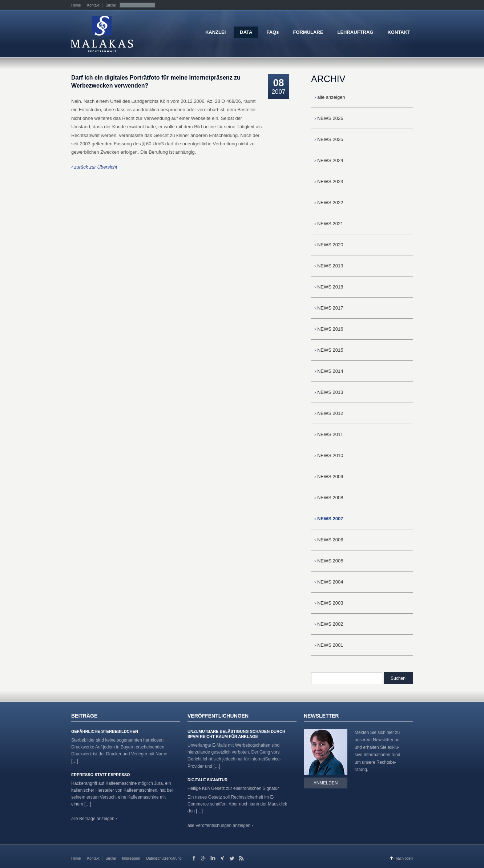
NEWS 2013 (329, 392)
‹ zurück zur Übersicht (94, 167)
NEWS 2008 (329, 498)
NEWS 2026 (329, 118)
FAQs (273, 32)
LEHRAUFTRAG (355, 32)
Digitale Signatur (207, 780)
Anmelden (326, 783)
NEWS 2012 (329, 413)
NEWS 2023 (329, 181)
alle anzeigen (330, 97)
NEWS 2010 (329, 455)
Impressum (131, 858)
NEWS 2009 (329, 477)
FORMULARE (308, 32)
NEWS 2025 (329, 139)
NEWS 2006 (329, 540)
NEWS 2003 (329, 603)
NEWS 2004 (329, 582)
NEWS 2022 (329, 203)
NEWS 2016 (329, 329)
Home (76, 5)
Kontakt (93, 5)
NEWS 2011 (329, 434)
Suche (111, 5)
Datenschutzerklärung (164, 858)
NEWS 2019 (329, 266)
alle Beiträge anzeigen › (94, 819)
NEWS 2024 (329, 160)
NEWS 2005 (329, 561)
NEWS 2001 (329, 645)
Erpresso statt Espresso (101, 775)
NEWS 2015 (329, 350)
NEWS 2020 (329, 245)
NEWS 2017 (329, 308)
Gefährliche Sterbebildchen (105, 731)
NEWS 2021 (329, 224)
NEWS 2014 (329, 371)
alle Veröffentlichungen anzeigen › (220, 825)
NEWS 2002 (329, 624)
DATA (246, 32)
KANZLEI (215, 32)
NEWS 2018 (329, 287)
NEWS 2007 (329, 519)
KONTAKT (399, 32)
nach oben (404, 858)
